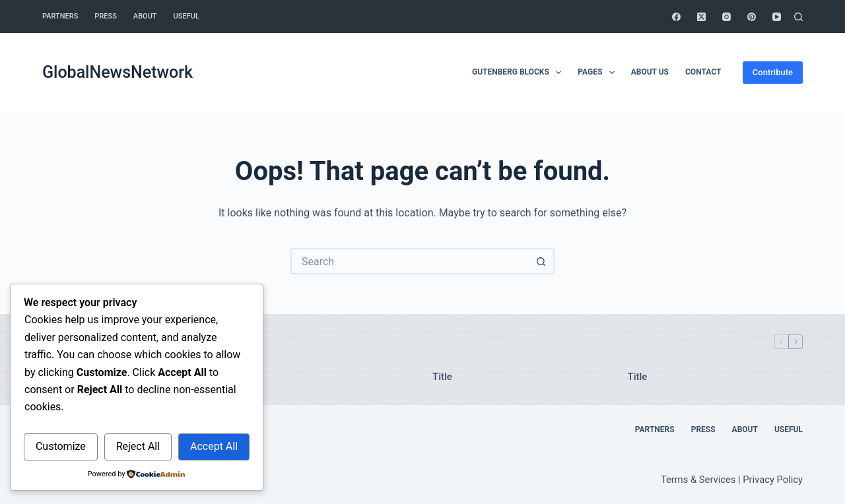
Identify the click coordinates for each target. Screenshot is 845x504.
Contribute (773, 72)
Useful (186, 16)
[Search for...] (409, 261)
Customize (61, 446)
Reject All (138, 446)
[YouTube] (777, 17)
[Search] (798, 17)
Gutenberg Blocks (519, 73)
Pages (598, 73)
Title (442, 377)
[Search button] (541, 261)
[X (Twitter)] (701, 17)
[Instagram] (727, 17)
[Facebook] (676, 17)
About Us (650, 72)
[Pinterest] (752, 17)
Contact (703, 72)
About (145, 16)
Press (105, 16)
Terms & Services (698, 480)
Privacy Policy (773, 480)
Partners (60, 16)
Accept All (214, 446)
